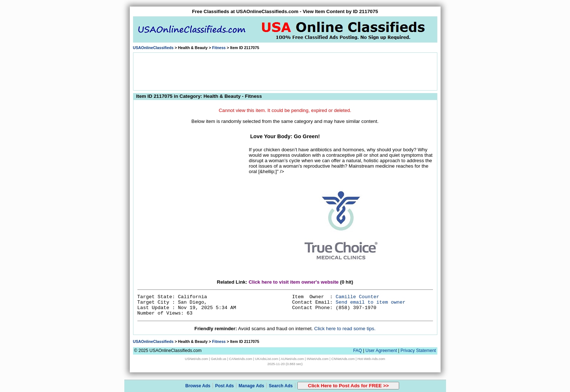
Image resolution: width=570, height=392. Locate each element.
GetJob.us (219, 359)
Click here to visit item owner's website (294, 282)
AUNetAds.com (292, 359)
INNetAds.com (318, 359)
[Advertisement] (285, 71)
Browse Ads (198, 386)
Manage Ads (251, 386)
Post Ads (225, 386)
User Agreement (381, 351)
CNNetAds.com (343, 359)
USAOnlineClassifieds (153, 48)
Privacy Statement (418, 351)
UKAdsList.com (266, 359)
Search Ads (281, 386)
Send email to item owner (370, 302)
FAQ (357, 351)
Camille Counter (357, 297)
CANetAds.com (241, 359)
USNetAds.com (197, 359)
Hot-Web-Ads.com (371, 359)
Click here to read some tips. (345, 329)
